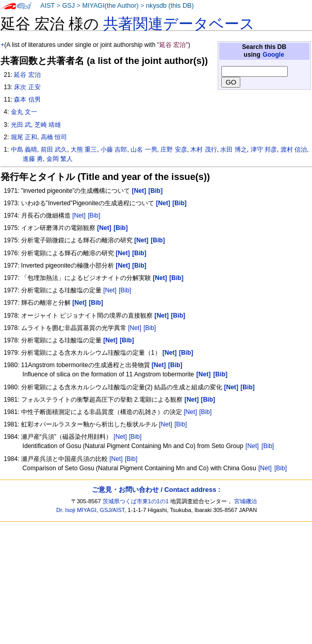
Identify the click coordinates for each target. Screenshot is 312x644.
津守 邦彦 (264, 150)
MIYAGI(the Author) (110, 6)
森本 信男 (27, 100)
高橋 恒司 (54, 137)
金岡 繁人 (60, 159)
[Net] (79, 216)
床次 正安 (27, 87)
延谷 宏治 (27, 75)
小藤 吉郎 (114, 150)
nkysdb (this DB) (170, 6)
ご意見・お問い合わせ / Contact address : (156, 490)
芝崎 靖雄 (48, 125)
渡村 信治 (294, 150)
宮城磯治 (245, 501)
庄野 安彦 (174, 150)
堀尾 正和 (24, 137)
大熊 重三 (84, 150)
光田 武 (21, 125)
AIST (47, 6)
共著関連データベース (179, 24)
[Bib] (94, 216)
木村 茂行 (203, 150)
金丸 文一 (24, 112)
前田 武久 (54, 150)
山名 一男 (144, 150)
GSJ (68, 6)
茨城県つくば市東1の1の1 (136, 501)
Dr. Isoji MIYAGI (76, 510)
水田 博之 (233, 150)
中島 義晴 (24, 150)
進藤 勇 (33, 159)
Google (273, 55)
